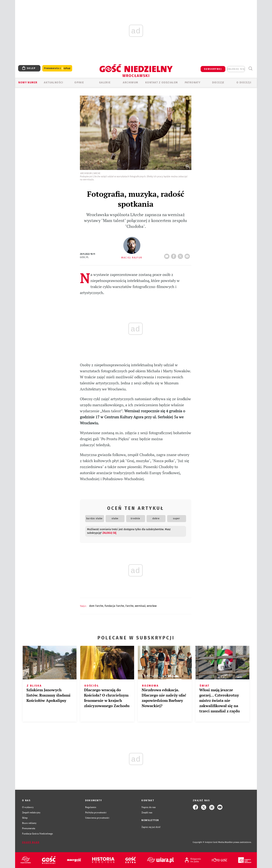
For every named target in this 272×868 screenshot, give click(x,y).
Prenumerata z (57, 68)
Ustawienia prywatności (97, 818)
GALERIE (105, 83)
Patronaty (193, 83)
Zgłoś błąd (31, 842)
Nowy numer (28, 83)
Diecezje (218, 83)
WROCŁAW (152, 606)
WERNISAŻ (140, 606)
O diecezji (244, 83)
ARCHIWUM (130, 83)
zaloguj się (236, 69)
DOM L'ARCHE (96, 606)
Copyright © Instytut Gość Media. (209, 842)
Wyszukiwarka (250, 69)
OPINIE (79, 83)
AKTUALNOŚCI (53, 83)
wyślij (188, 255)
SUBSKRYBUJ (213, 69)
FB (174, 255)
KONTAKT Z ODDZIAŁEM (162, 83)
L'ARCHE (129, 606)
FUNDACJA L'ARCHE (114, 606)
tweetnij (181, 255)
